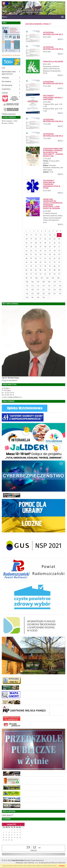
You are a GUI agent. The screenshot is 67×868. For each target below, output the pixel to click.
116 (49, 286)
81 (59, 266)
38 (45, 247)
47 (50, 251)
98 (26, 278)
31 (50, 243)
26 (26, 243)
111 (60, 282)
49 (59, 251)
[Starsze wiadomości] (48, 298)
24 (55, 239)
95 (50, 274)
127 (32, 294)
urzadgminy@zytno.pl (14, 397)
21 (41, 239)
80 (55, 266)
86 (45, 270)
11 (31, 235)
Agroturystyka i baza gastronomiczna (9, 73)
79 (50, 266)
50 (26, 254)
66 (26, 262)
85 (41, 270)
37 (41, 247)
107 (38, 282)
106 (32, 282)
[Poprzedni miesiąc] (3, 824)
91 (31, 274)
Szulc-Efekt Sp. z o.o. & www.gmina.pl (37, 863)
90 (26, 274)
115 (43, 286)
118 (60, 286)
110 (54, 282)
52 (36, 254)
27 (31, 243)
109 (49, 282)
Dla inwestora (6, 81)
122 (43, 290)
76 (36, 266)
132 (60, 294)
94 (45, 274)
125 (60, 290)
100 (36, 278)
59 (31, 258)
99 (31, 278)
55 (50, 254)
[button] (19, 59)
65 (59, 258)
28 (36, 243)
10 (26, 235)
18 (26, 239)
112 (27, 286)
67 (31, 262)
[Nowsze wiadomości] (26, 231)
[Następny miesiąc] (20, 824)
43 (31, 251)
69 (41, 262)
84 (36, 270)
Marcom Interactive (59, 863)
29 (41, 243)
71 (50, 262)
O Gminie (5, 93)
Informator (5, 78)
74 (26, 266)
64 (55, 258)
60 (36, 258)
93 (41, 274)
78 (45, 266)
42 (26, 251)
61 (41, 258)
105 (27, 282)
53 (41, 254)
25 (59, 239)
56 (55, 254)
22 (45, 239)
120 (32, 290)
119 (27, 290)
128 (38, 294)
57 (59, 254)
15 (50, 235)
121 (38, 290)
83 (31, 270)
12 (36, 235)
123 (49, 290)
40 (55, 247)
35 (31, 247)
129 (43, 294)
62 (45, 258)
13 (41, 235)
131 (54, 294)
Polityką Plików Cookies (49, 866)
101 (42, 278)
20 (36, 239)
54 (45, 254)
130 (49, 294)
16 (55, 235)
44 (36, 251)
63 (50, 258)
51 (31, 254)
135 (38, 297)
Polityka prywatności (9, 114)
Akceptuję (62, 866)
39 (50, 247)
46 (45, 251)
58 (26, 258)
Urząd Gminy (6, 89)
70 (45, 262)
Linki (3, 68)
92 (36, 274)
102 (47, 278)
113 (32, 286)
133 (27, 297)
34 (26, 247)
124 (54, 290)
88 (55, 270)
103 (53, 278)
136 (43, 297)
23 (50, 239)
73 (59, 262)
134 (32, 297)
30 (45, 243)
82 (26, 270)
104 (58, 278)
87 (50, 270)
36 (36, 247)
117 (54, 286)
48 (55, 251)
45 (41, 251)
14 (45, 235)
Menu (4, 17)
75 (31, 266)
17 (59, 235)
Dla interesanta (7, 85)
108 (43, 282)
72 (55, 262)
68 (36, 262)
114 (38, 286)
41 (59, 247)
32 (55, 243)
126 (27, 294)
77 (41, 266)
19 (31, 239)
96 (55, 274)
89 (59, 270)
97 (59, 274)
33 (59, 243)
